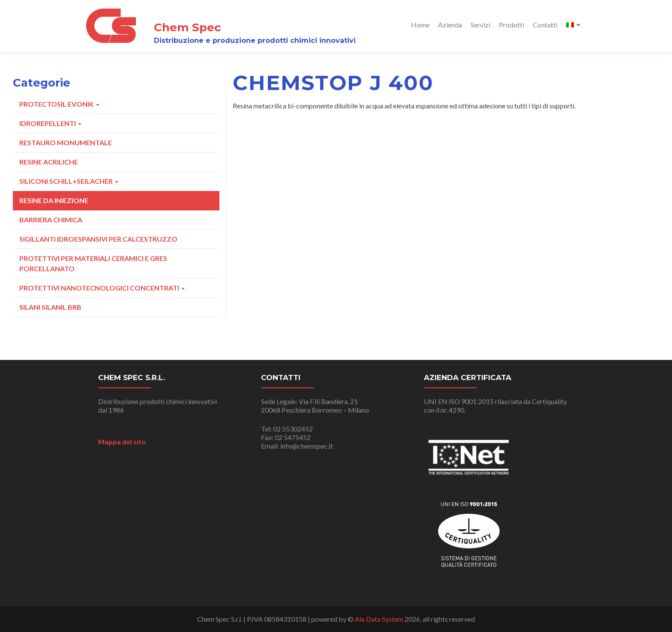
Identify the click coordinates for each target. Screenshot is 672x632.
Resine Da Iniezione (54, 200)
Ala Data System (379, 619)
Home (420, 25)
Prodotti (511, 25)
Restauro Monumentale (66, 142)
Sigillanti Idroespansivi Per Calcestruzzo (98, 239)
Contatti (545, 25)
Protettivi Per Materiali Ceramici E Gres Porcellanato (93, 263)
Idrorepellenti (50, 123)
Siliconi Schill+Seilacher (69, 181)
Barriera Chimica (51, 220)
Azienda (450, 25)
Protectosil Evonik (59, 104)
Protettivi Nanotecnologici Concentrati (102, 288)
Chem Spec (187, 27)
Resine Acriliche (49, 162)
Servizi (480, 25)
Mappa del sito (122, 442)
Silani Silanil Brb (50, 307)
